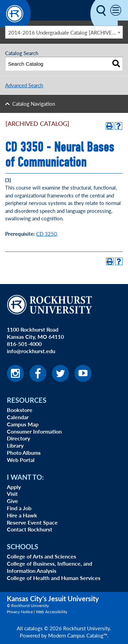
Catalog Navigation (34, 104)
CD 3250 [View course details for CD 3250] (47, 234)
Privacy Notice (20, 612)
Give (12, 501)
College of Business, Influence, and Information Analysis (49, 567)
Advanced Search (24, 85)
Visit (12, 494)
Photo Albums (24, 453)
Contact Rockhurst (30, 529)
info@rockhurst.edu (31, 351)
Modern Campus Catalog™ (78, 635)
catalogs (33, 628)
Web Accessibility (52, 612)
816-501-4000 (24, 344)
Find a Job (19, 508)
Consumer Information (34, 431)
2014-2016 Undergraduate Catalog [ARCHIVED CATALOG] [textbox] (66, 32)
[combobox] (64, 32)
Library (15, 445)
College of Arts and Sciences (41, 556)
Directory (18, 438)
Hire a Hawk (22, 515)
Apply (14, 487)
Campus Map (23, 424)
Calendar (18, 417)
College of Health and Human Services (54, 578)
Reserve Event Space (32, 522)
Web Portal (21, 460)
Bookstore (20, 410)
